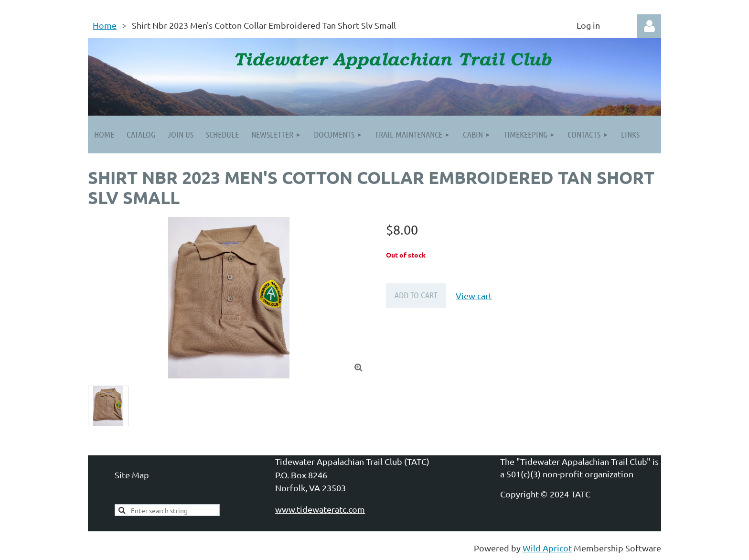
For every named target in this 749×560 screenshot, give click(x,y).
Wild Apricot (547, 548)
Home (105, 25)
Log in (649, 26)
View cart (474, 296)
